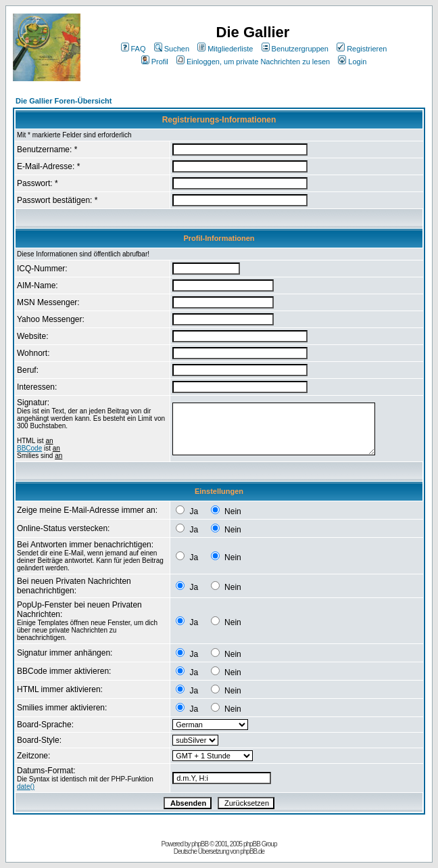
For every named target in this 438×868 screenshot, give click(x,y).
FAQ (133, 49)
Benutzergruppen (295, 49)
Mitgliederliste (225, 49)
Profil (155, 62)
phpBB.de (252, 851)
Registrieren (362, 49)
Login (352, 62)
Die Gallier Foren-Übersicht (64, 101)
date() (26, 786)
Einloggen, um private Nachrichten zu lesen (253, 62)
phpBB (200, 844)
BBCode (29, 448)
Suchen (172, 49)
